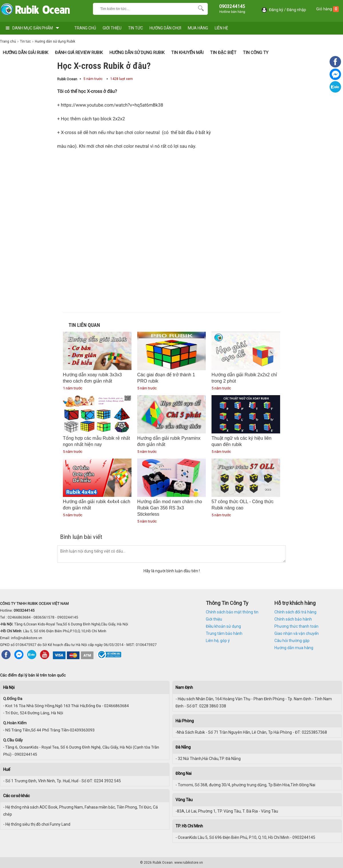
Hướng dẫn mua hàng (294, 648)
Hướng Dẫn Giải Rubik (26, 53)
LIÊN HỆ (221, 28)
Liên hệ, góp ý (218, 641)
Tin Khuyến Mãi (187, 53)
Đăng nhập (296, 10)
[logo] (35, 11)
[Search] (200, 8)
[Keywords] (145, 8)
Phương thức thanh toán (296, 626)
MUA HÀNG (198, 28)
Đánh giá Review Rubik (79, 53)
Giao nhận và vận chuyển (297, 633)
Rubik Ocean (67, 79)
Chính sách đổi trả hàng (295, 612)
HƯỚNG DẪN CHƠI (165, 28)
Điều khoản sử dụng (223, 626)
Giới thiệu (214, 619)
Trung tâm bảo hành (224, 633)
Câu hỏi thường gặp (292, 641)
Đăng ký (276, 10)
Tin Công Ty (256, 53)
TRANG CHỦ (85, 28)
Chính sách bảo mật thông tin (232, 612)
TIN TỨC (135, 28)
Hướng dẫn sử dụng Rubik (137, 53)
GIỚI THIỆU (112, 28)
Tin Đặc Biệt (223, 53)
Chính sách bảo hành (293, 619)
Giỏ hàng (327, 9)
